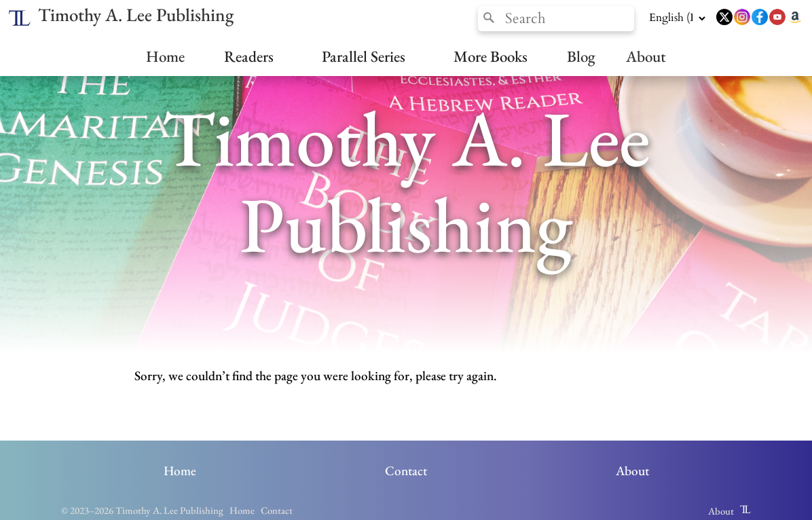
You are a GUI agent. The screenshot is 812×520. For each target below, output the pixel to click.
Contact (406, 471)
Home (165, 56)
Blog (581, 56)
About (646, 56)
